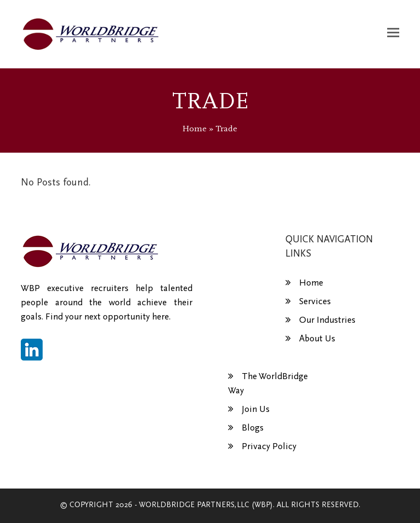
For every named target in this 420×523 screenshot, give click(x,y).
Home (195, 129)
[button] (393, 34)
